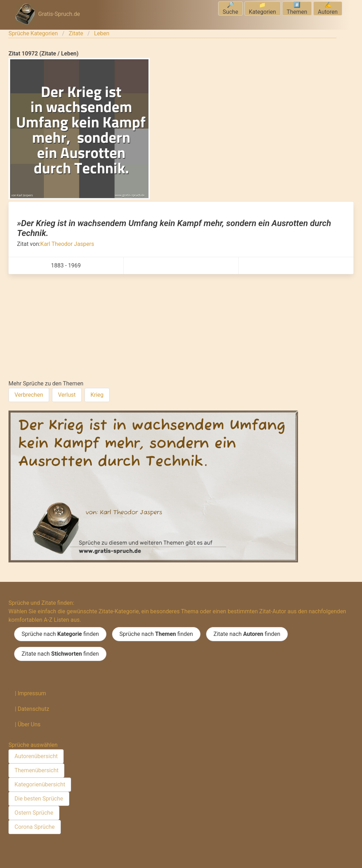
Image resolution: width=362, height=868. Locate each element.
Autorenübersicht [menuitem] (36, 756)
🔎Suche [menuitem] (230, 8)
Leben (102, 33)
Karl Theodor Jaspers (67, 244)
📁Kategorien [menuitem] (262, 8)
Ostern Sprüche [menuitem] (34, 813)
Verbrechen (29, 395)
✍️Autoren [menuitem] (328, 8)
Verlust (67, 395)
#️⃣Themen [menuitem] (297, 8)
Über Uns (29, 724)
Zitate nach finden (247, 634)
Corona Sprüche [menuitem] (35, 827)
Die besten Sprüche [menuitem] (39, 799)
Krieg (97, 395)
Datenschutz (33, 709)
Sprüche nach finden (60, 634)
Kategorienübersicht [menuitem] (40, 784)
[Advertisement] (181, 327)
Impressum (32, 693)
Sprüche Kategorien (33, 33)
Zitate (76, 33)
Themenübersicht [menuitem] (36, 770)
